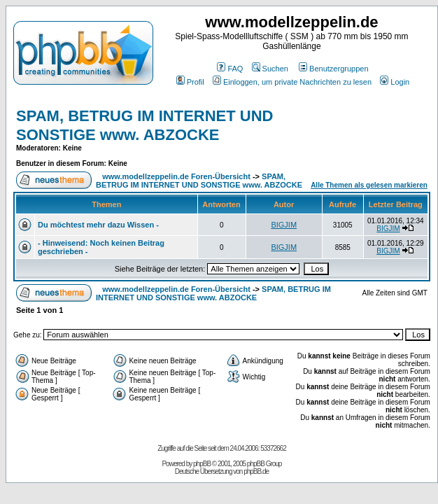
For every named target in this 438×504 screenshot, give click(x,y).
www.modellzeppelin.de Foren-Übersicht (176, 176)
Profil (190, 82)
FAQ (230, 69)
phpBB (202, 464)
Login (395, 82)
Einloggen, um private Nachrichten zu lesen (292, 82)
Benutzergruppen (333, 69)
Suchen (270, 69)
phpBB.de (256, 471)
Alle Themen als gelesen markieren (369, 185)
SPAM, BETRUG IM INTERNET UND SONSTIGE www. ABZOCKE (144, 125)
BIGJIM (284, 225)
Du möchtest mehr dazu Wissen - (98, 225)
